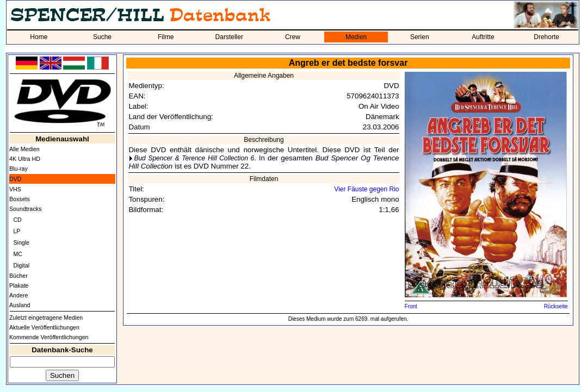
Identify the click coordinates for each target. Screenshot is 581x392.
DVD (16, 179)
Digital (21, 265)
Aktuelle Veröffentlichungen (44, 327)
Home (39, 37)
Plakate (19, 285)
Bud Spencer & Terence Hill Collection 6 (194, 158)
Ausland (20, 305)
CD (17, 220)
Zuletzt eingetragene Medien (46, 318)
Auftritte (483, 37)
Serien (420, 37)
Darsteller (229, 37)
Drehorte (546, 37)
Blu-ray (18, 169)
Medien (356, 37)
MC (18, 254)
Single (21, 242)
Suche (102, 37)
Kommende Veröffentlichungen (49, 337)
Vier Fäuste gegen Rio (366, 189)
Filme (166, 37)
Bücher (18, 276)
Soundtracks (25, 209)
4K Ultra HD (25, 159)
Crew (293, 37)
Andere (18, 295)
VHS (15, 189)
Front (411, 306)
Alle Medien (24, 149)
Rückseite (556, 306)
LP (17, 231)
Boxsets (20, 199)
